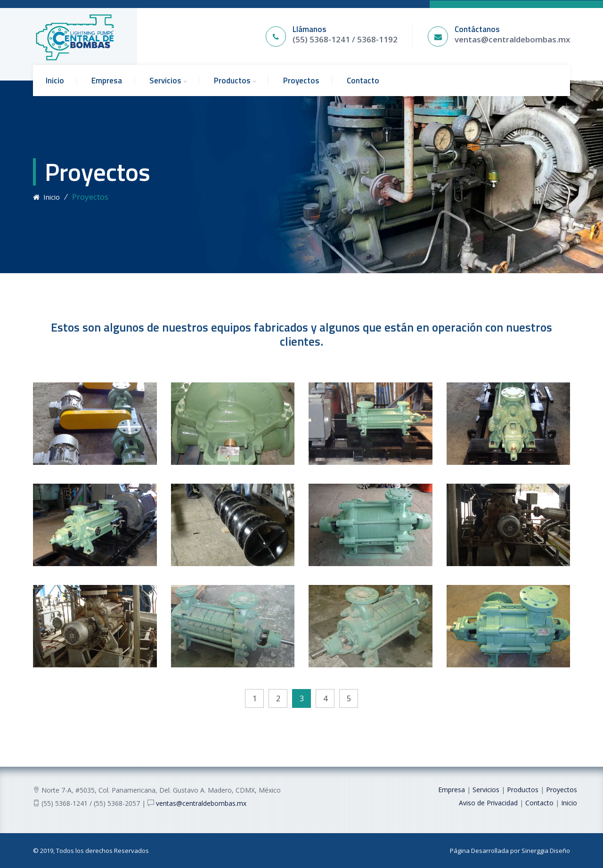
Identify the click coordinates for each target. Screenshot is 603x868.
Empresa (107, 81)
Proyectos (301, 81)
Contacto (363, 81)
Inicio (55, 81)
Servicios (165, 81)
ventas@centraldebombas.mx (512, 39)
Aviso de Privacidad (488, 803)
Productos (232, 81)
